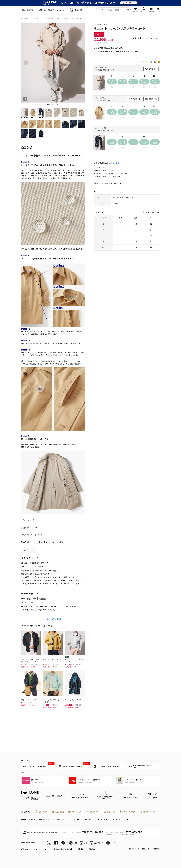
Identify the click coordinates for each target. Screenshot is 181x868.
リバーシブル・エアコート (74, 701)
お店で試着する (135, 99)
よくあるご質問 (102, 819)
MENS (51, 10)
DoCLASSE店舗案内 (28, 819)
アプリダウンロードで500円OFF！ (108, 766)
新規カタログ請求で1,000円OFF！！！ (141, 766)
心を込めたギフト (93, 812)
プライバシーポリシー (41, 849)
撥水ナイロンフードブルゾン (52, 660)
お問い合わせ (116, 819)
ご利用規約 (25, 849)
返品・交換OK (41, 812)
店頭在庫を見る (151, 69)
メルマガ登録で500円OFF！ (38, 765)
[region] (90, 10)
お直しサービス (75, 812)
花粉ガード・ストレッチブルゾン (74, 660)
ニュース (128, 819)
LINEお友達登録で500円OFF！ (74, 766)
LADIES (42, 10)
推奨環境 (81, 849)
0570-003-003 (134, 832)
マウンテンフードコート (30, 700)
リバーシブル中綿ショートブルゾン (52, 701)
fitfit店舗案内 (44, 819)
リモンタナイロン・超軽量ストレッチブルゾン (30, 660)
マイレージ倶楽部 (127, 812)
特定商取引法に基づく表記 (63, 849)
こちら (125, 173)
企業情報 (92, 849)
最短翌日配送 (58, 812)
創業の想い (88, 819)
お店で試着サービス (147, 812)
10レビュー (61, 542)
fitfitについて (76, 819)
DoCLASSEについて (60, 819)
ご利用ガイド (26, 812)
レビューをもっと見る (53, 619)
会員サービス (110, 812)
